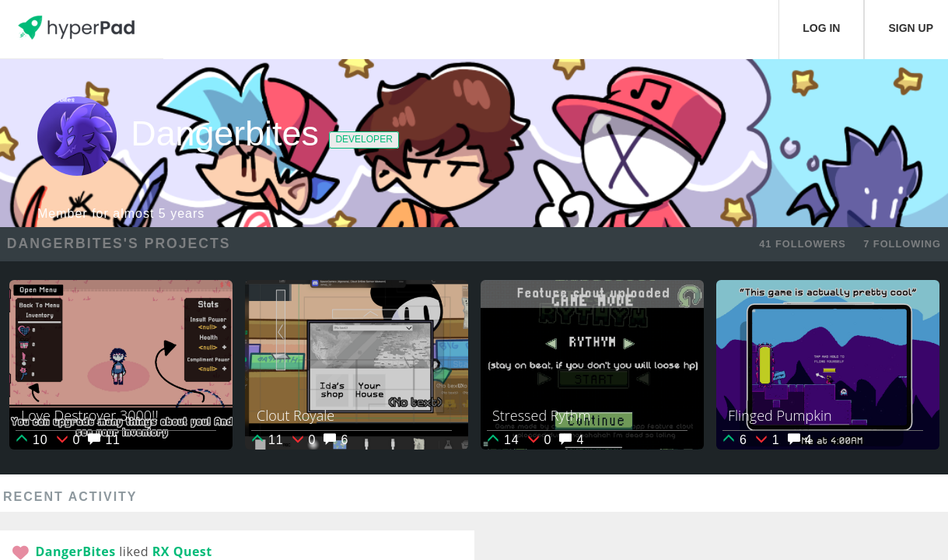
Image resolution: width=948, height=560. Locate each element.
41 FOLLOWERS (803, 244)
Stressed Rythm (541, 415)
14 (503, 440)
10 (31, 440)
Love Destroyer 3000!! (90, 415)
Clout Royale (296, 415)
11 (104, 440)
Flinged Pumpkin (780, 415)
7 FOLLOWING (902, 244)
